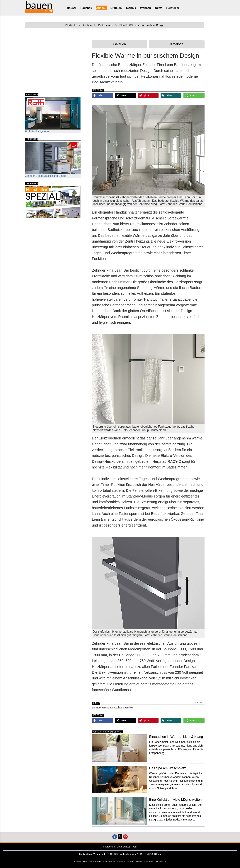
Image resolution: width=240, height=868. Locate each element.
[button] (102, 95)
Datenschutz (123, 847)
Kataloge (177, 44)
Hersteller (173, 8)
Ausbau (101, 8)
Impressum (109, 847)
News (159, 8)
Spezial (148, 862)
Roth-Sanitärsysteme (53, 115)
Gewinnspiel (160, 862)
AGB (134, 847)
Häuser (72, 8)
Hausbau (86, 8)
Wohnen (145, 8)
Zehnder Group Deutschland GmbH (53, 159)
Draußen (116, 8)
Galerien (120, 44)
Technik (131, 8)
